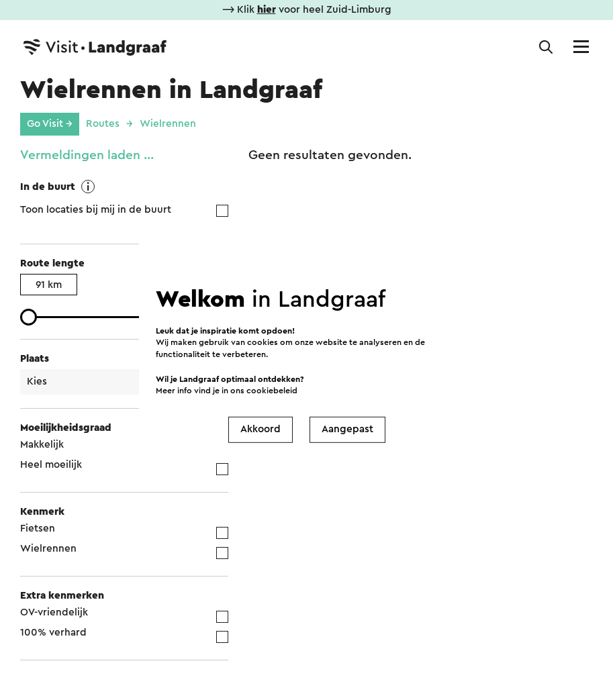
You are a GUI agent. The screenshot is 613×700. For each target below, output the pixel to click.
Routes (103, 124)
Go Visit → (50, 124)
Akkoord (261, 429)
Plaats (35, 359)
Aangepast (347, 429)
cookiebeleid (272, 390)
